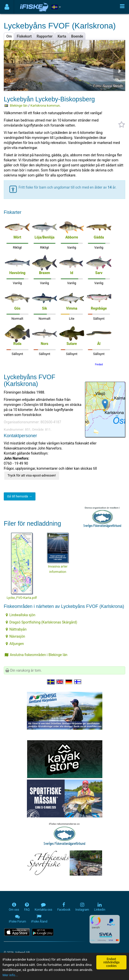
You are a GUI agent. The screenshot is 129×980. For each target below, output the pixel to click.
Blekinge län (19, 106)
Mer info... (10, 975)
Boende (77, 36)
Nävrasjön (15, 636)
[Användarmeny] (7, 7)
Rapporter (45, 36)
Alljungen (15, 644)
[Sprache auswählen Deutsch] (69, 682)
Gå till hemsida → (20, 496)
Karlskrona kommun (45, 106)
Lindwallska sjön (20, 615)
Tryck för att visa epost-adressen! (32, 475)
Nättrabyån (16, 629)
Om (9, 36)
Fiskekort (24, 36)
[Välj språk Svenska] (51, 682)
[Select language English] (60, 682)
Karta (62, 36)
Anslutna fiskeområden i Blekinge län (36, 655)
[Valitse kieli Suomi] (78, 682)
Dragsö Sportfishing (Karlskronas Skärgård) (41, 622)
